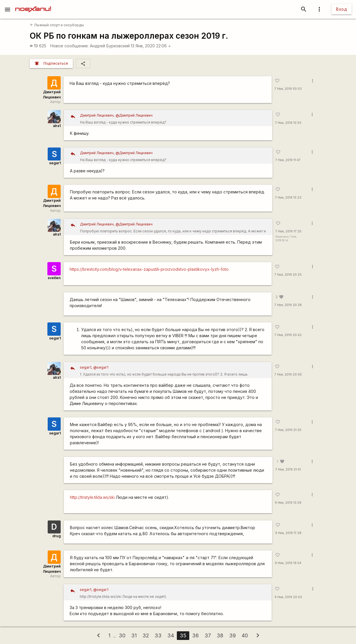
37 (208, 635)
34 (171, 635)
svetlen (54, 278)
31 (134, 635)
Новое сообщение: (69, 46)
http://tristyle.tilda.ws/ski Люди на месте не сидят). (174, 592)
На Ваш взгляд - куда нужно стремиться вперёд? (174, 118)
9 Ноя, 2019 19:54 (288, 563)
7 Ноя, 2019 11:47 (288, 160)
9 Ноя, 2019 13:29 (288, 503)
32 (146, 635)
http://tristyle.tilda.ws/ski (92, 497)
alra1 (57, 126)
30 (122, 635)
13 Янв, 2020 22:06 (151, 46)
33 (158, 635)
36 (195, 635)
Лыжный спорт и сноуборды (57, 25)
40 (245, 635)
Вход (342, 9)
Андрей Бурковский (110, 46)
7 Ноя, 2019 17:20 (288, 231)
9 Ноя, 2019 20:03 (288, 597)
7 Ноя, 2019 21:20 (288, 430)
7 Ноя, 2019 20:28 (288, 305)
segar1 (55, 163)
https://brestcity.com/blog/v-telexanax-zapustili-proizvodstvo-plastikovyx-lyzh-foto (149, 269)
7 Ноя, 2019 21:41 (288, 470)
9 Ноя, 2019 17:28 (288, 533)
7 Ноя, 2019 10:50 (288, 123)
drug (56, 536)
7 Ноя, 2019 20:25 (288, 275)
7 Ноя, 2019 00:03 (288, 89)
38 (220, 635)
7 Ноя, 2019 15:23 (288, 198)
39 (232, 635)
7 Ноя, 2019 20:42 (288, 335)
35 (183, 635)
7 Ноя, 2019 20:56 (288, 375)
